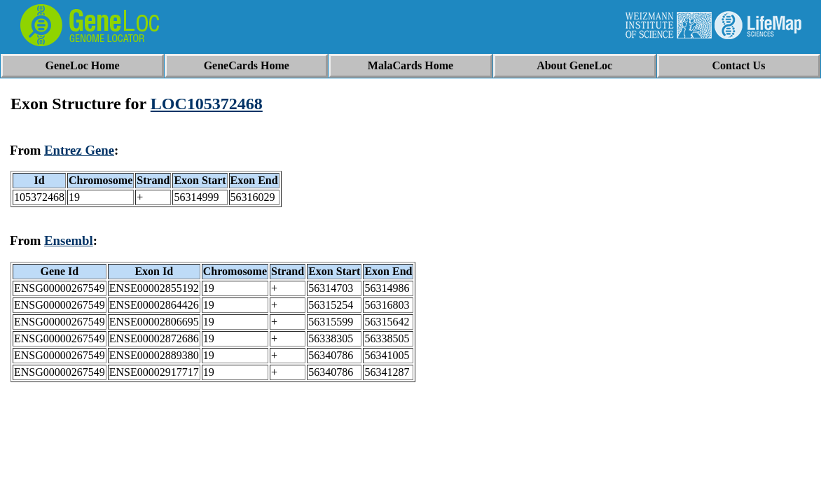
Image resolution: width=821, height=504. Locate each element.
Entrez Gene (79, 150)
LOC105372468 (207, 104)
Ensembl (69, 240)
